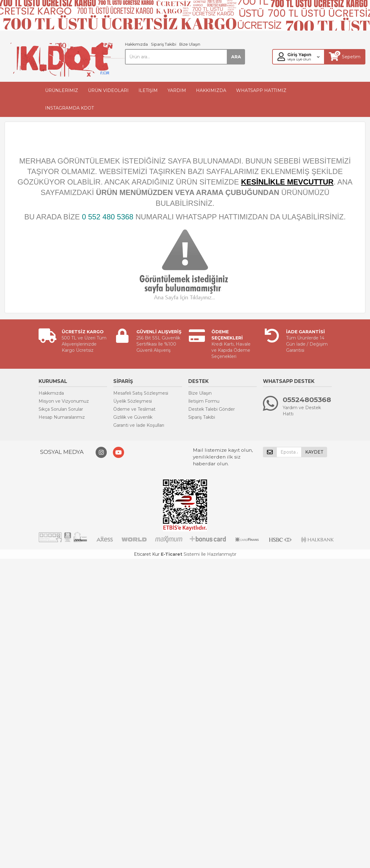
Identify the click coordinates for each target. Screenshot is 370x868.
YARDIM (177, 90)
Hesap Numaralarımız (62, 417)
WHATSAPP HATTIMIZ (261, 90)
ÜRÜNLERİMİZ (62, 90)
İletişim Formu (204, 401)
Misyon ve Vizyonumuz (64, 401)
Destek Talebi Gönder (212, 409)
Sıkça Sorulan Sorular (61, 409)
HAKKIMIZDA (211, 90)
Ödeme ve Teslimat (134, 409)
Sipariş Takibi (164, 44)
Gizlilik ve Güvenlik (133, 417)
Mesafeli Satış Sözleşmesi (141, 393)
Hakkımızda (136, 44)
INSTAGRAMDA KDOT (69, 108)
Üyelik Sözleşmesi (133, 401)
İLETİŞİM (148, 90)
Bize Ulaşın (190, 44)
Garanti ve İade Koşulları (139, 425)
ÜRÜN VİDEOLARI (108, 90)
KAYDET (314, 452)
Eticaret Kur (147, 554)
